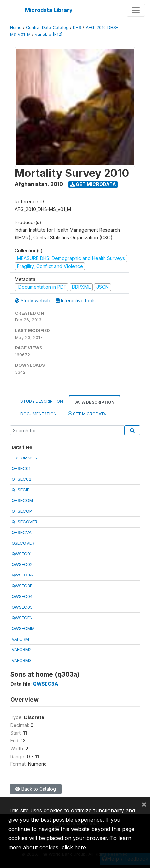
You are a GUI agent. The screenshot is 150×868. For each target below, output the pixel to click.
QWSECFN (22, 618)
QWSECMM (23, 628)
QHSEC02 (21, 479)
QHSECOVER (24, 522)
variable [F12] (49, 34)
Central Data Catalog (47, 27)
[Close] (144, 804)
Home (16, 27)
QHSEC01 (21, 468)
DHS (77, 27)
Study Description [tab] (42, 401)
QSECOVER (23, 543)
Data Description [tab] (94, 402)
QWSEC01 (22, 554)
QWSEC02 (22, 564)
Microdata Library (49, 10)
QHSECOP (22, 511)
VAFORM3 (22, 660)
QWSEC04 (22, 596)
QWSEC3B (22, 586)
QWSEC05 (22, 607)
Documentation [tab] (39, 414)
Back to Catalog (36, 789)
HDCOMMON (25, 458)
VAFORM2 (22, 649)
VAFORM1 (21, 639)
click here (74, 847)
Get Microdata (93, 184)
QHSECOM (22, 500)
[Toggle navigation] (136, 10)
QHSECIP (21, 490)
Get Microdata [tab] (87, 414)
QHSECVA (22, 532)
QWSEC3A (22, 575)
